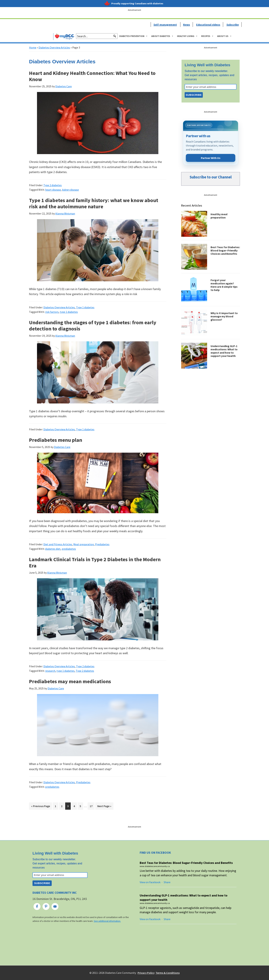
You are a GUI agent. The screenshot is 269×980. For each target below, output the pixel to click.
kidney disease (70, 190)
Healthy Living (187, 36)
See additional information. (107, 921)
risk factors (52, 312)
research (50, 671)
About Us (224, 36)
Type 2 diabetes (53, 185)
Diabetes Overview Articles (54, 47)
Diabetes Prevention (134, 36)
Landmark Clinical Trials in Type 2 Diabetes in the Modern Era (95, 562)
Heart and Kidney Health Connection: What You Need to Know (92, 76)
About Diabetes (162, 36)
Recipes (207, 36)
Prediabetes (102, 544)
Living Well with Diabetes (207, 65)
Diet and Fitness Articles (58, 544)
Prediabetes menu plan (56, 440)
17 (92, 806)
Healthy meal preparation (219, 216)
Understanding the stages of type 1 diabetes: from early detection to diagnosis (93, 325)
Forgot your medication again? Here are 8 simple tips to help (224, 285)
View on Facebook (150, 882)
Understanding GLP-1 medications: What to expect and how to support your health (224, 351)
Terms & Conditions (168, 973)
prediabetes (69, 549)
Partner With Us (211, 158)
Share (167, 882)
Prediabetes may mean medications (70, 681)
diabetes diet (53, 549)
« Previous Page (41, 807)
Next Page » (104, 807)
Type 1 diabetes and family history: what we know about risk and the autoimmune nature (94, 203)
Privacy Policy (146, 973)
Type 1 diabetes (85, 307)
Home (33, 47)
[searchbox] (97, 36)
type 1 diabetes (69, 312)
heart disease (53, 190)
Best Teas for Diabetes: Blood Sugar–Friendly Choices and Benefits (225, 250)
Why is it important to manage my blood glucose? (224, 316)
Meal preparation (84, 544)
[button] (115, 36)
